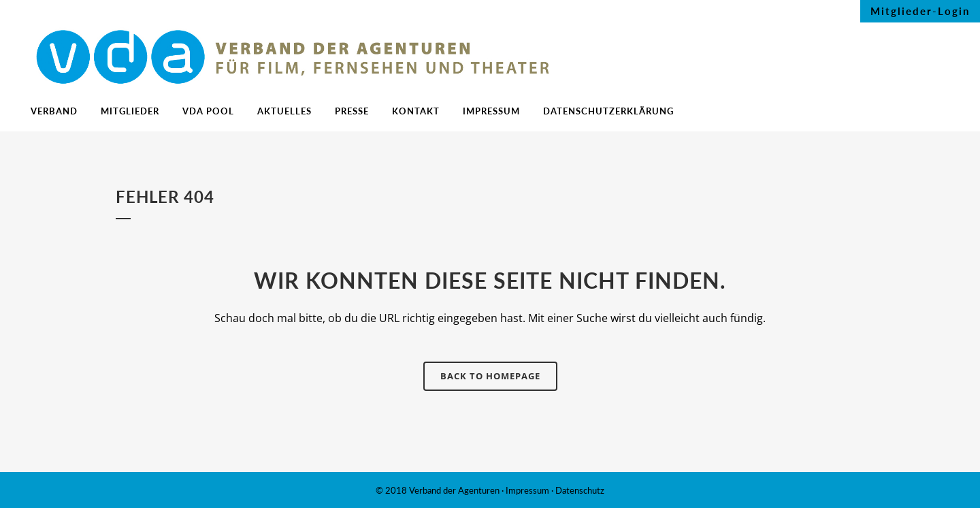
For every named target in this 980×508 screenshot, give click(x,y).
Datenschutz (580, 490)
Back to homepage (490, 376)
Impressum (527, 490)
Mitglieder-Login (920, 11)
